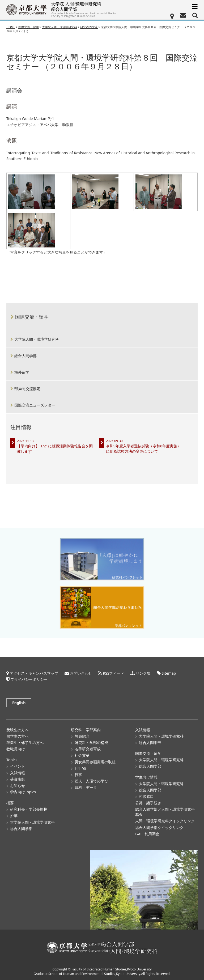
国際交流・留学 (32, 317)
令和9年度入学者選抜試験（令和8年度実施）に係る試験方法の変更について (143, 449)
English (19, 703)
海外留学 (22, 372)
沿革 (14, 816)
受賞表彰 (18, 779)
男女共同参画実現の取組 (95, 762)
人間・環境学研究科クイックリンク (165, 821)
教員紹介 (82, 736)
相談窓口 (146, 796)
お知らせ (18, 786)
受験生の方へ (18, 730)
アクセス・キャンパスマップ (34, 673)
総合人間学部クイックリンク (159, 827)
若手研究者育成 (88, 749)
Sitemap (169, 673)
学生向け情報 (146, 777)
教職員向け (16, 749)
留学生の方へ (18, 736)
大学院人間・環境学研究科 (37, 339)
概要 (10, 803)
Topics (12, 760)
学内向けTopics (23, 792)
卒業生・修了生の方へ (25, 743)
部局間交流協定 (27, 389)
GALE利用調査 (147, 834)
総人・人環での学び (91, 781)
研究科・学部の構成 (91, 743)
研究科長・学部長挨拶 (29, 809)
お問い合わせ (81, 673)
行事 (78, 775)
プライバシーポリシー (29, 679)
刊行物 (80, 768)
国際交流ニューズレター (35, 405)
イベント (18, 766)
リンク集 (143, 673)
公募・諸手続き (148, 803)
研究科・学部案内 (86, 730)
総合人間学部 (25, 356)
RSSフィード (113, 673)
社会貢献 (82, 755)
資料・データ (86, 787)
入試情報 (18, 773)
